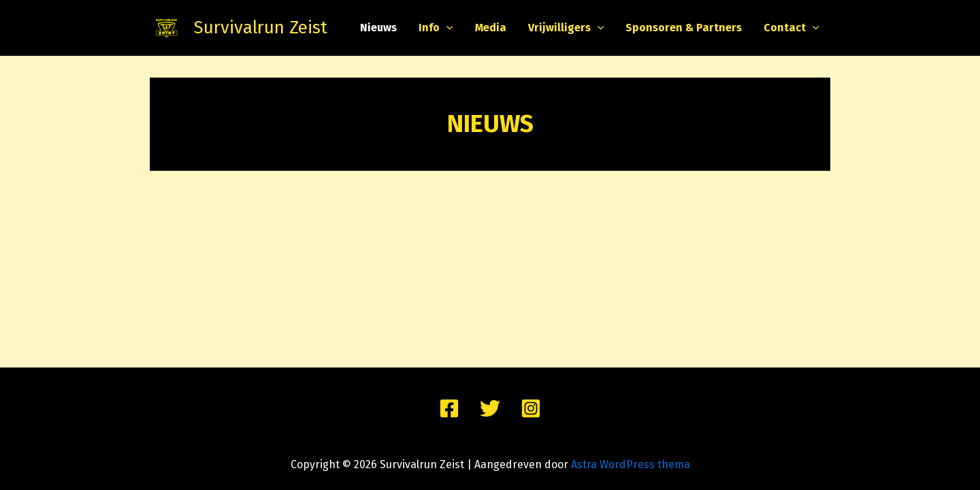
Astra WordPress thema (631, 464)
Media (491, 28)
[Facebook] (449, 408)
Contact (791, 28)
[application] (446, 28)
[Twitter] (490, 408)
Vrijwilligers (566, 28)
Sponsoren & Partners (684, 28)
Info (436, 28)
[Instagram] (531, 408)
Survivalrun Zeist (261, 28)
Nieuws (378, 28)
